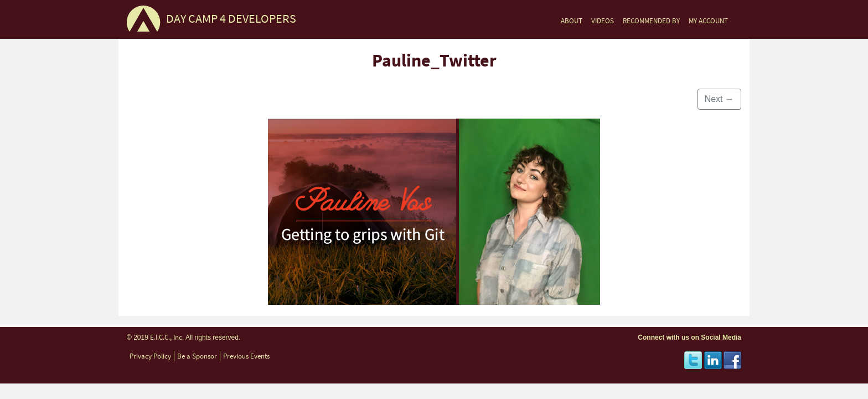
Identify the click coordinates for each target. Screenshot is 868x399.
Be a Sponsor (197, 356)
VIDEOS (603, 21)
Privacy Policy (150, 356)
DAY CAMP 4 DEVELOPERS (231, 19)
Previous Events (246, 356)
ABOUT (572, 21)
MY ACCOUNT (708, 21)
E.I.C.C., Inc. (167, 337)
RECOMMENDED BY (651, 21)
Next (719, 99)
